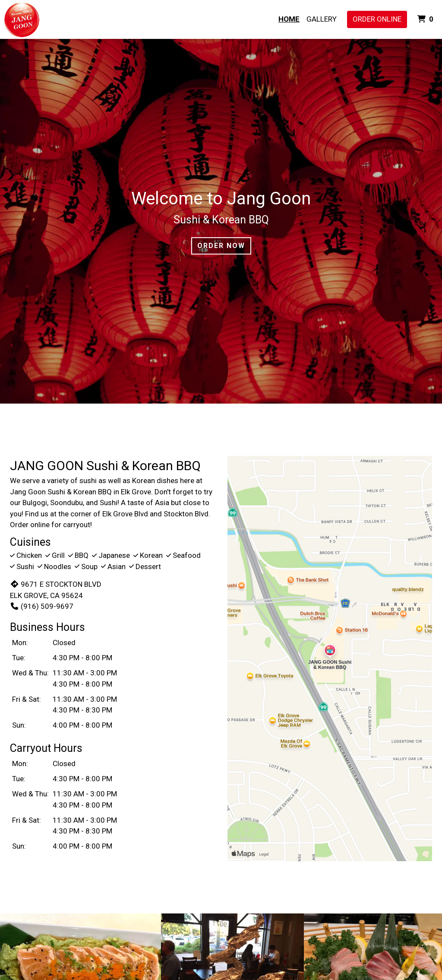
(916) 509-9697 (42, 606)
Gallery (322, 19)
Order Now (221, 246)
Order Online (377, 19)
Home (289, 19)
